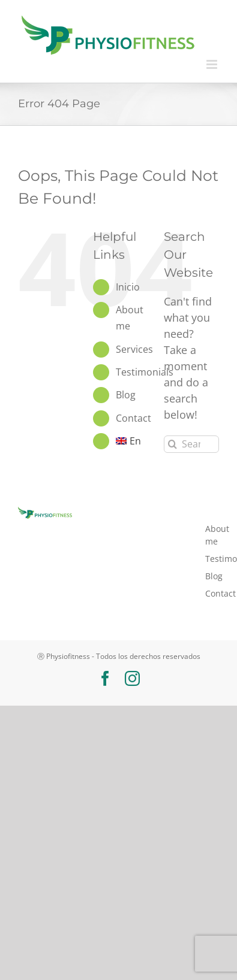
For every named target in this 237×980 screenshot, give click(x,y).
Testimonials (145, 372)
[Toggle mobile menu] (213, 64)
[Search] (172, 444)
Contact (133, 418)
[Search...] (191, 444)
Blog (126, 395)
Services (134, 349)
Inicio (128, 287)
